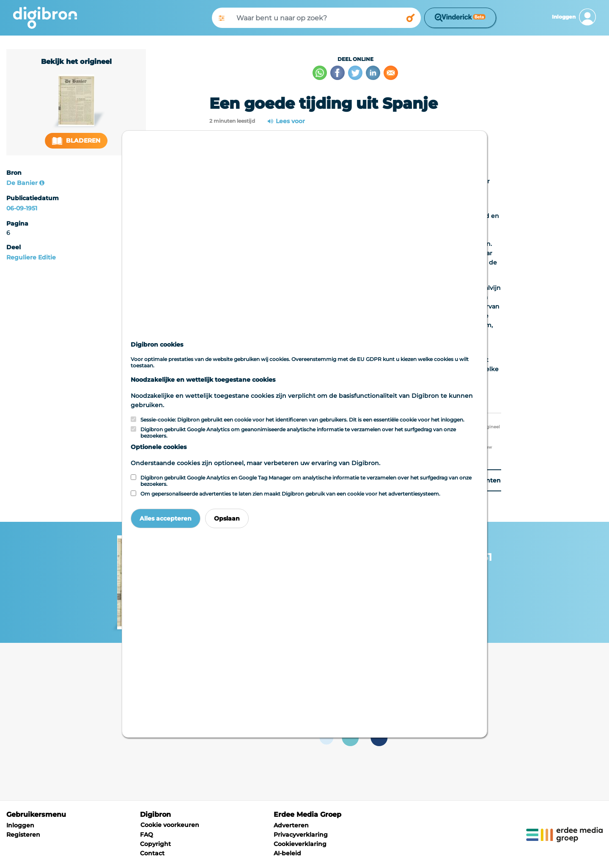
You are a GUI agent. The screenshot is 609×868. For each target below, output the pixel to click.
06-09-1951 (22, 208)
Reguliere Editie (31, 257)
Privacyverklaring (301, 835)
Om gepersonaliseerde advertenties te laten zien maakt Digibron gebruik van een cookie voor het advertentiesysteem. (290, 494)
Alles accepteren (166, 518)
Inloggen (20, 825)
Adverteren (291, 825)
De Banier (22, 183)
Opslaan (227, 518)
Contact (152, 853)
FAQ (147, 835)
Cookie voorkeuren (170, 825)
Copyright (155, 844)
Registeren (23, 835)
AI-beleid (287, 853)
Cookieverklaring (300, 844)
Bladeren (76, 141)
